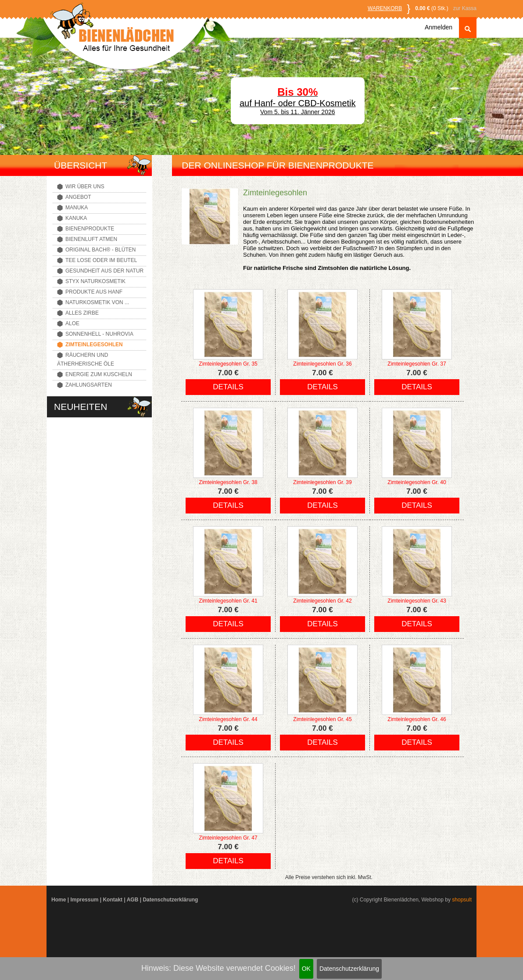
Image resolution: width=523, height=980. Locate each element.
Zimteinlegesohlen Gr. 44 (228, 719)
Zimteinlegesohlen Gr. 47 (228, 838)
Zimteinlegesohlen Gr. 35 (228, 364)
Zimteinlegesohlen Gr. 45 (322, 719)
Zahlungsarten (89, 385)
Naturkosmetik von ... (97, 302)
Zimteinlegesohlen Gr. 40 (417, 482)
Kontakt (113, 900)
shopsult (462, 900)
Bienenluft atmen (91, 239)
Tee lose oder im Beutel (101, 260)
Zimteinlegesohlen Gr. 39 (322, 482)
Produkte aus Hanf (94, 292)
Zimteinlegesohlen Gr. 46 (417, 719)
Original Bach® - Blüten (100, 250)
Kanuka (76, 218)
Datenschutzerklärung (349, 969)
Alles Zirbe (82, 313)
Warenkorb (385, 8)
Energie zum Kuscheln (99, 374)
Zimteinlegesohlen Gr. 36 (322, 364)
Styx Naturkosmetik (95, 281)
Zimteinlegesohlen (94, 345)
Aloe (72, 323)
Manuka (77, 208)
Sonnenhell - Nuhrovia (99, 334)
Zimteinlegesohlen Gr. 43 (417, 601)
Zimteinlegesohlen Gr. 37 (417, 364)
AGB (133, 900)
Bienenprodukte (90, 229)
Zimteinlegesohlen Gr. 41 (228, 601)
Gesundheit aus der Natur (104, 271)
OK (306, 969)
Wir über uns (85, 187)
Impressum (84, 900)
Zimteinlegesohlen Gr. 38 (228, 482)
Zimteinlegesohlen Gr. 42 (322, 601)
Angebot (78, 197)
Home (59, 900)
